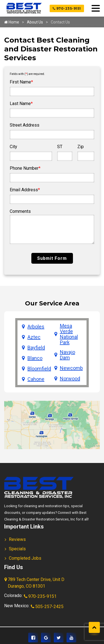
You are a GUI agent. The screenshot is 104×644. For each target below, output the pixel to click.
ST (60, 147)
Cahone (36, 379)
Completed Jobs (25, 558)
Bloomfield (39, 369)
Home (12, 22)
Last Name (21, 104)
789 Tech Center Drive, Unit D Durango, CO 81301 (35, 583)
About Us (35, 22)
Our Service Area (52, 303)
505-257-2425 (48, 607)
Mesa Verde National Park (69, 334)
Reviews (17, 539)
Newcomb (71, 368)
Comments (20, 211)
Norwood (70, 379)
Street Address (25, 125)
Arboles (36, 327)
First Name (21, 82)
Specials (17, 549)
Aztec (34, 337)
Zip (81, 147)
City (13, 147)
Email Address (25, 190)
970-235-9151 (67, 8)
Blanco (35, 358)
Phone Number (25, 168)
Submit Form (52, 258)
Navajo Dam (68, 355)
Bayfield (36, 348)
